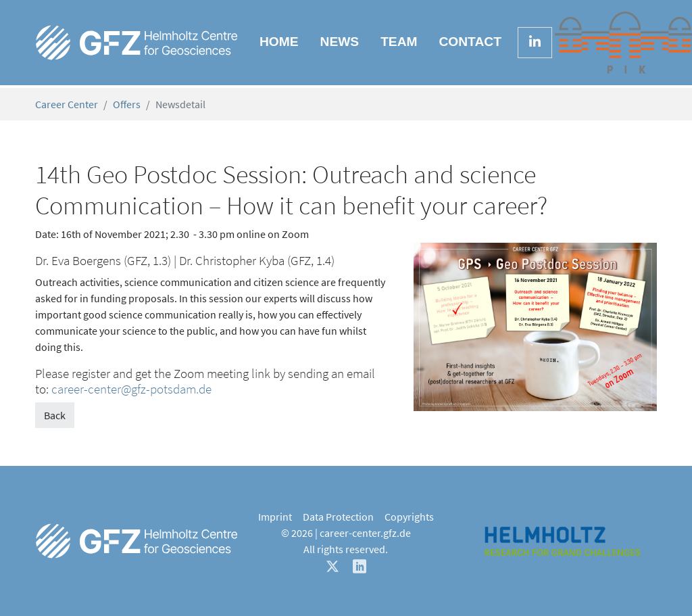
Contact (470, 42)
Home (279, 42)
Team (399, 42)
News (340, 42)
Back (55, 415)
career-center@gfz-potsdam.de (131, 389)
